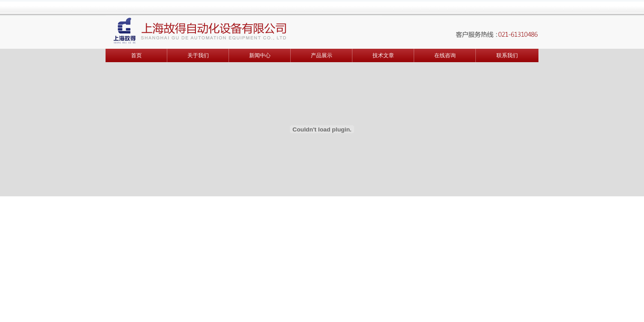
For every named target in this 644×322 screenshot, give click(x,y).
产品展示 (322, 55)
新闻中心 (260, 55)
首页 (136, 55)
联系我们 (507, 55)
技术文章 (383, 55)
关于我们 (198, 55)
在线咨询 (445, 55)
